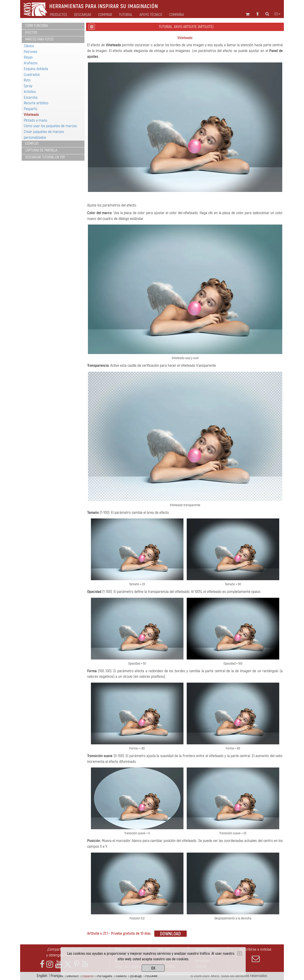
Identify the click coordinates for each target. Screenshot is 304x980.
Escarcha (31, 97)
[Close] (240, 953)
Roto (27, 80)
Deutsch (73, 976)
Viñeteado (31, 115)
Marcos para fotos (39, 39)
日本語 (136, 976)
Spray (28, 86)
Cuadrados (32, 75)
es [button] (277, 14)
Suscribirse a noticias (256, 955)
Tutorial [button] (126, 15)
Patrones (31, 52)
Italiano (121, 976)
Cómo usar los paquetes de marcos (50, 126)
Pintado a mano (36, 120)
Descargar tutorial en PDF (45, 157)
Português (105, 976)
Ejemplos (32, 144)
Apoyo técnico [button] (151, 15)
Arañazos (31, 63)
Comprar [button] (105, 15)
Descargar (83, 15)
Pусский (151, 976)
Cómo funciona (36, 26)
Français (57, 976)
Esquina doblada (36, 69)
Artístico (30, 92)
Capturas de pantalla (41, 150)
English (42, 976)
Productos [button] (58, 15)
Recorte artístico (36, 103)
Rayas (28, 57)
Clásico (29, 46)
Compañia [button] (177, 15)
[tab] (53, 26)
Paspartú (31, 109)
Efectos (31, 33)
